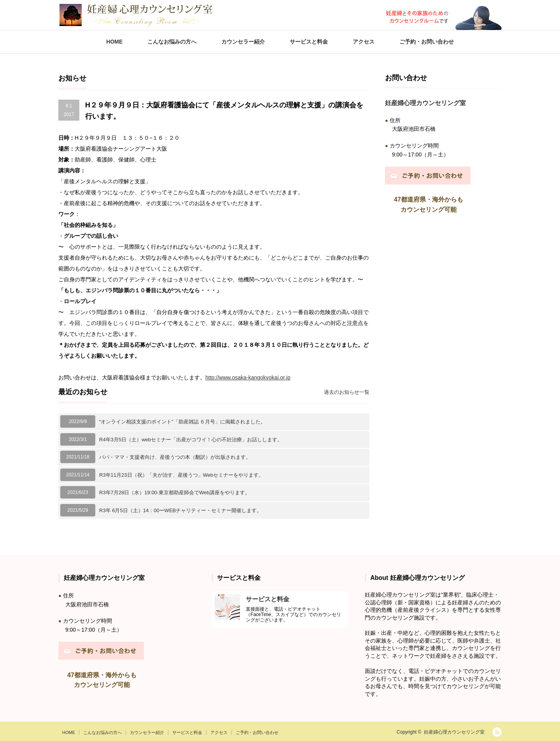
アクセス (364, 42)
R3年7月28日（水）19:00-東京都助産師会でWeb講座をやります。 (175, 493)
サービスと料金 (309, 42)
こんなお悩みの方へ (172, 42)
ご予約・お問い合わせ (427, 42)
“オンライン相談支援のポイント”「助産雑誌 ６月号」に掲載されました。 (182, 422)
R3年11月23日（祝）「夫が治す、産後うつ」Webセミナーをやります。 (181, 475)
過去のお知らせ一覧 (347, 392)
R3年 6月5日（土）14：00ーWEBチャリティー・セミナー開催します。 (180, 510)
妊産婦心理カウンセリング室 (454, 732)
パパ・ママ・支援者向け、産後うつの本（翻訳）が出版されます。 (175, 457)
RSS (497, 732)
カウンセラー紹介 (243, 42)
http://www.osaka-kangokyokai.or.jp (248, 378)
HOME (114, 42)
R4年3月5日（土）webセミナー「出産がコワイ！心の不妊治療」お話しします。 (191, 440)
